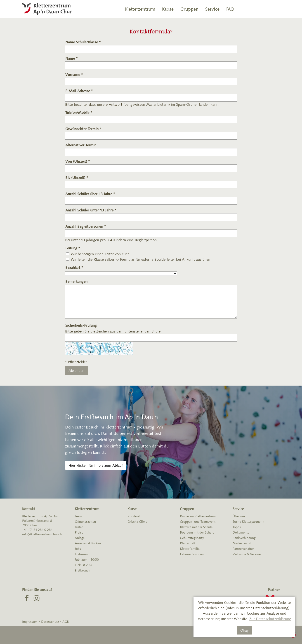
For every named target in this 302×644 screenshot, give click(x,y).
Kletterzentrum (140, 9)
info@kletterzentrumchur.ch (42, 534)
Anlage (80, 538)
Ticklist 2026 (84, 565)
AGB (66, 622)
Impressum (30, 622)
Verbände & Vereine (247, 554)
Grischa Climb (137, 522)
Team (78, 516)
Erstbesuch (83, 570)
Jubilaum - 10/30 (87, 560)
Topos (237, 527)
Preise (79, 532)
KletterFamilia (190, 549)
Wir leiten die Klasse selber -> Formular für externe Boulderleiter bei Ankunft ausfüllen (140, 259)
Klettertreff (188, 543)
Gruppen (189, 9)
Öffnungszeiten (85, 522)
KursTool (134, 516)
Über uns (239, 516)
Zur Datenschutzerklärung (270, 619)
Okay (244, 630)
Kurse (168, 9)
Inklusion (81, 554)
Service (212, 9)
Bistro (79, 527)
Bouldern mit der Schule (197, 532)
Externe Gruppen (192, 554)
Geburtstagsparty (192, 538)
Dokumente (241, 532)
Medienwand (242, 543)
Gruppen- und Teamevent (198, 522)
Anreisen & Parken (88, 543)
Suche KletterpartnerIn (248, 522)
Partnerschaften (244, 549)
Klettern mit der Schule (196, 527)
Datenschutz (50, 622)
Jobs (78, 549)
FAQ (230, 9)
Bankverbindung (244, 538)
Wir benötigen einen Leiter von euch (100, 254)
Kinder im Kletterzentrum (198, 516)
